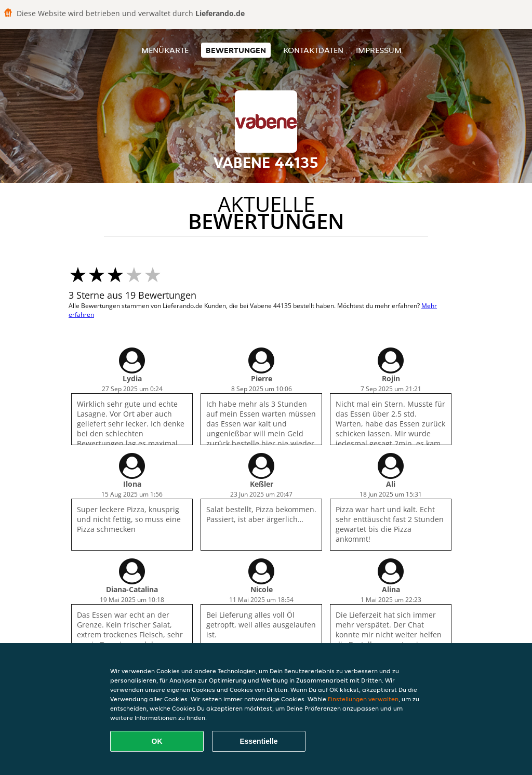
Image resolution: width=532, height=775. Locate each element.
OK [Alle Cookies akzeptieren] (157, 741)
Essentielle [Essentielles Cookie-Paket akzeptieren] (258, 741)
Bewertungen (236, 50)
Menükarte (165, 50)
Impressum (379, 50)
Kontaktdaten (313, 50)
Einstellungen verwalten (363, 699)
